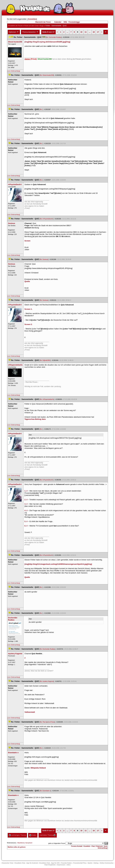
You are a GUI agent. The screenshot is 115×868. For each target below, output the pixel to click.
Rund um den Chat (31, 26)
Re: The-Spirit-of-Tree (47, 722)
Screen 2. (28, 324)
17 (98, 32)
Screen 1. (28, 309)
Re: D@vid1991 (45, 360)
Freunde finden (66, 863)
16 (94, 32)
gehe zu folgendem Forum (57, 843)
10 (81, 32)
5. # (26, 521)
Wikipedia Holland (38, 768)
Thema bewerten (30, 32)
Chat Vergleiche (50, 865)
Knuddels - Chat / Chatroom (93, 846)
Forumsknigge (74, 22)
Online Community (106, 863)
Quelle (27, 281)
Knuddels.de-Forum (15, 26)
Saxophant (29, 843)
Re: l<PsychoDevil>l (46, 219)
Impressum (61, 865)
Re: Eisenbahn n (45, 791)
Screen (27, 241)
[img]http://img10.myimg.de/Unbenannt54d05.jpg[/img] (47, 42)
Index (33, 835)
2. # (26, 500)
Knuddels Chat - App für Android (26, 863)
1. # (26, 491)
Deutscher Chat (8, 863)
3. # (26, 504)
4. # (26, 511)
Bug (42, 26)
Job (68, 865)
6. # (26, 526)
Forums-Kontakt (77, 846)
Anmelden (32, 19)
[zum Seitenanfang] (14, 71)
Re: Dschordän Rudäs (54, 37)
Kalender (58, 22)
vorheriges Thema (17, 835)
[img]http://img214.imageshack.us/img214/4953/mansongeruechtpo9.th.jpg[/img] (58, 564)
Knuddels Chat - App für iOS (49, 863)
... (67, 32)
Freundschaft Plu (80, 863)
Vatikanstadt (30, 712)
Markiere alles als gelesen (17, 847)
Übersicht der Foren (43, 22)
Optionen (14, 32)
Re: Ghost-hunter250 (47, 75)
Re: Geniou (44, 259)
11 (86, 32)
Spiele (90, 863)
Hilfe (65, 22)
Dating (96, 863)
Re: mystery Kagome (47, 681)
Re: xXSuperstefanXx (47, 399)
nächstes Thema (48, 835)
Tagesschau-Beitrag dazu (35, 419)
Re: (41, 109)
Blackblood (21, 843)
